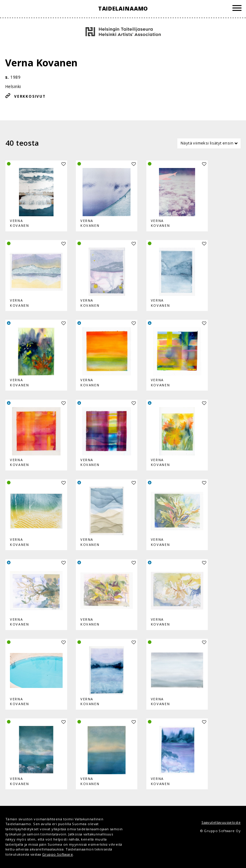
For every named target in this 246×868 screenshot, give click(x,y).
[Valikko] (237, 9)
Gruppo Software (58, 854)
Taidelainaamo (123, 8)
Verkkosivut (30, 96)
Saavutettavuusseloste (221, 822)
